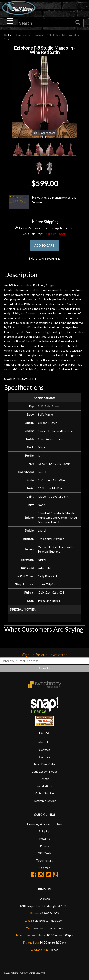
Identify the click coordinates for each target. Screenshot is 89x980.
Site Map (45, 868)
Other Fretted (23, 35)
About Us (44, 742)
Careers (44, 757)
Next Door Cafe (44, 764)
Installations (44, 786)
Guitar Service (45, 793)
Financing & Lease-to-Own (45, 824)
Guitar (8, 35)
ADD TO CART (44, 245)
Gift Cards (45, 853)
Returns (45, 839)
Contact (44, 750)
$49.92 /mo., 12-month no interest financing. (42, 202)
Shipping (44, 831)
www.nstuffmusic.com (48, 928)
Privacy (45, 846)
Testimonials (44, 860)
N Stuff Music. (18, 973)
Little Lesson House (45, 771)
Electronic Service (44, 801)
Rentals (44, 779)
